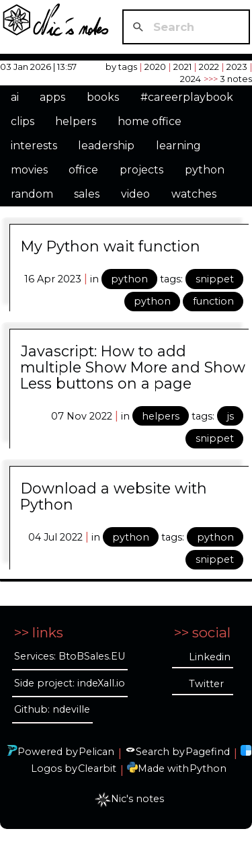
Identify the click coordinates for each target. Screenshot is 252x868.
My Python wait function (111, 246)
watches (194, 194)
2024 (191, 79)
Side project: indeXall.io (70, 683)
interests (34, 146)
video (135, 194)
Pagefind (208, 752)
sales (87, 194)
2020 (155, 67)
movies (29, 170)
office (83, 170)
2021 (182, 67)
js (230, 416)
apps (52, 97)
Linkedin (210, 657)
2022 (209, 67)
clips (23, 121)
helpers (76, 121)
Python (208, 768)
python (205, 170)
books (103, 97)
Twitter (206, 684)
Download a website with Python (114, 496)
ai (15, 97)
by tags (121, 67)
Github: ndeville (52, 709)
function (213, 301)
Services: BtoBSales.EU (70, 656)
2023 (237, 67)
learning (178, 146)
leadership (106, 146)
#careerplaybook (187, 97)
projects (141, 170)
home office (150, 121)
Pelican (96, 752)
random (32, 194)
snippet (215, 279)
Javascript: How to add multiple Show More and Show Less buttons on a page (133, 367)
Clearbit (97, 768)
